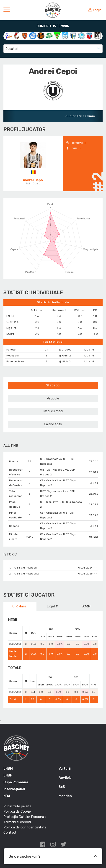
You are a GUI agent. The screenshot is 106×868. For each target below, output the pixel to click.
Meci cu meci (53, 411)
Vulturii (65, 768)
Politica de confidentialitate (25, 827)
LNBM (8, 768)
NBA (7, 796)
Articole (53, 398)
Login (95, 10)
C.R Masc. (20, 606)
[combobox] (53, 49)
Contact (10, 833)
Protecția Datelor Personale (25, 817)
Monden (65, 796)
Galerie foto (53, 424)
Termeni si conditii (17, 822)
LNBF (8, 775)
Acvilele (65, 778)
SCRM (86, 606)
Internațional (14, 789)
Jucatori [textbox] (12, 49)
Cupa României (16, 782)
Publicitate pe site (17, 806)
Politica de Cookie (17, 811)
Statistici (53, 385)
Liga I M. (53, 606)
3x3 (62, 787)
